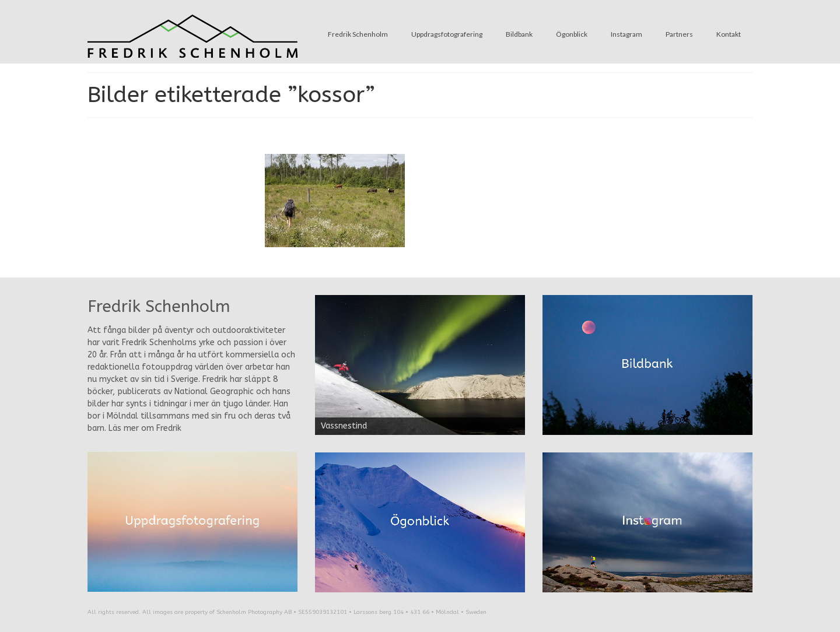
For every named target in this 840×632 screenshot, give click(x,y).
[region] (420, 365)
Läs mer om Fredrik (145, 428)
